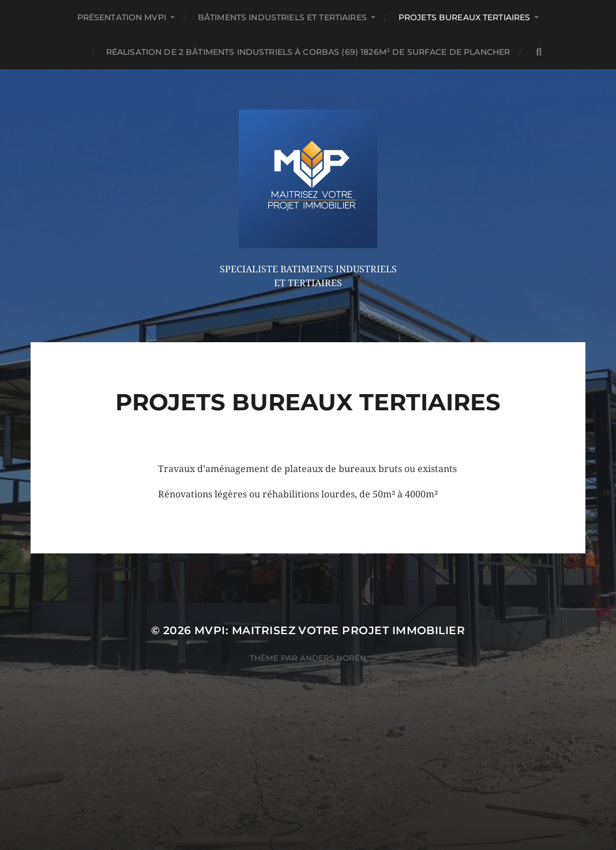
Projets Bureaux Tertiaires (465, 17)
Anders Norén (333, 658)
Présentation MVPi (122, 17)
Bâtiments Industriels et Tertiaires (282, 17)
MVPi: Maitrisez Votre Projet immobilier (330, 630)
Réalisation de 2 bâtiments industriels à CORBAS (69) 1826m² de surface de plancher (308, 52)
